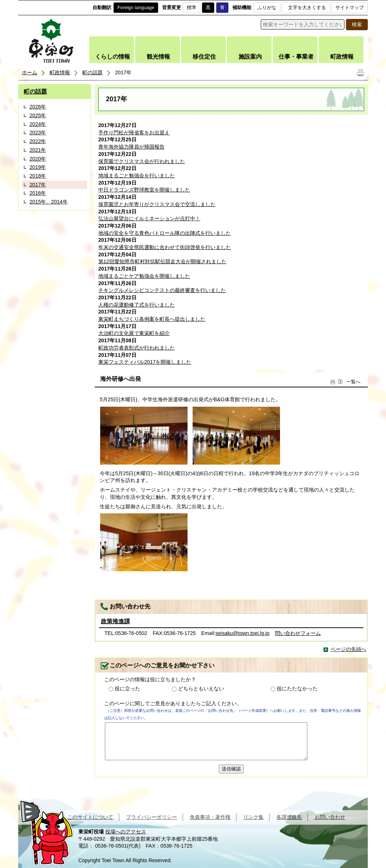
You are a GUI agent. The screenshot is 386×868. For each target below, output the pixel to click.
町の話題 (92, 72)
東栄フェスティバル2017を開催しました (145, 362)
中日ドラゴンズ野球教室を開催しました (144, 190)
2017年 (38, 185)
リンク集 (253, 817)
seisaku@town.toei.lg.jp (243, 633)
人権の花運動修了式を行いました (137, 305)
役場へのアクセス (126, 832)
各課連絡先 (289, 817)
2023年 (38, 133)
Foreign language (136, 7)
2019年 (38, 167)
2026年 (38, 107)
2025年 (38, 115)
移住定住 (204, 57)
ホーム (29, 72)
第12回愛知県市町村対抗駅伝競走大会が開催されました (162, 261)
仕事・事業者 (296, 57)
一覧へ (349, 382)
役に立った (127, 689)
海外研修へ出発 (121, 379)
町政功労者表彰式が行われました (137, 348)
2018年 (38, 176)
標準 (192, 7)
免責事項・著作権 (210, 817)
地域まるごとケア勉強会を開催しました (144, 276)
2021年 (38, 150)
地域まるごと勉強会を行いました (137, 175)
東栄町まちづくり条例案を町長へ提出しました (152, 319)
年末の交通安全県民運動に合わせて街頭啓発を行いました (165, 247)
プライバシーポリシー (151, 817)
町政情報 (342, 57)
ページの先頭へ (348, 649)
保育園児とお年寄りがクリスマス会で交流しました (157, 204)
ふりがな (267, 7)
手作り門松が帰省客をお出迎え (134, 133)
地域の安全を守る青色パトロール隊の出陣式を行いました (165, 233)
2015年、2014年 (49, 202)
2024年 (38, 124)
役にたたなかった (297, 689)
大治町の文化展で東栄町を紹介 (134, 333)
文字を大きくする (307, 7)
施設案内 (250, 57)
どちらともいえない (201, 689)
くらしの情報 (113, 57)
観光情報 (158, 57)
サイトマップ (350, 7)
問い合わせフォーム (298, 633)
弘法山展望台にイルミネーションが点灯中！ (149, 218)
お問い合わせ (330, 817)
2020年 (38, 159)
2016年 (38, 193)
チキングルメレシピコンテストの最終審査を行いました (162, 290)
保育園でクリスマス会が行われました (142, 161)
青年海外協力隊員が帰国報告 (131, 147)
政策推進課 (115, 621)
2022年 (38, 141)
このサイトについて (90, 817)
